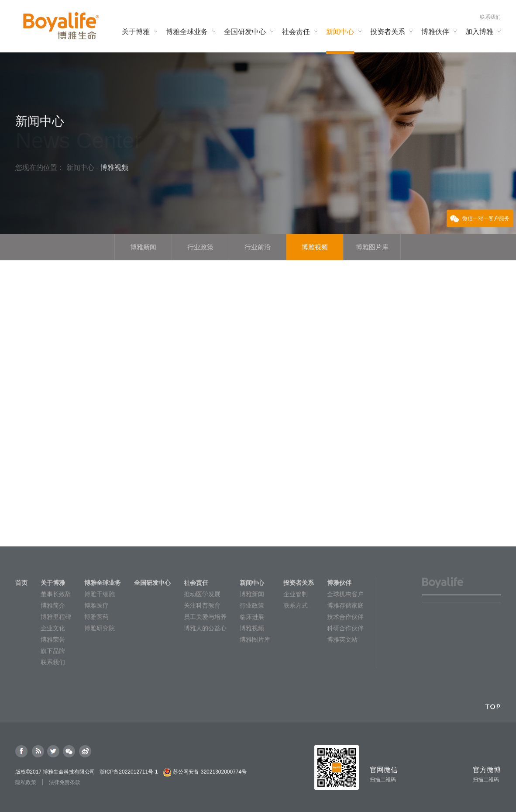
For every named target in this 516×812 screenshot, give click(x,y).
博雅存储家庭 (345, 605)
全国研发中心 (152, 583)
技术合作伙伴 (345, 617)
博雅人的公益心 (205, 628)
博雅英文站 (342, 639)
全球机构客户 (345, 594)
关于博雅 (53, 583)
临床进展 (252, 617)
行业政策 (252, 605)
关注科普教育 (202, 605)
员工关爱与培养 (205, 617)
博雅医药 (96, 617)
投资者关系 (299, 583)
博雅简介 (53, 605)
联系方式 (296, 605)
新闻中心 (81, 168)
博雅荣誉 (53, 639)
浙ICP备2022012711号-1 (129, 772)
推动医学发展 (202, 594)
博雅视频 (252, 628)
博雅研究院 (100, 628)
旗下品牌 (53, 651)
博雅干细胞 (100, 594)
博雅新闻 (252, 594)
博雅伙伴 (339, 583)
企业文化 (53, 628)
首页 (21, 583)
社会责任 (196, 583)
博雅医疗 (96, 605)
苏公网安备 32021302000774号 (210, 772)
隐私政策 (26, 782)
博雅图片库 (255, 639)
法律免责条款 (65, 782)
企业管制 (296, 594)
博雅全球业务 (103, 583)
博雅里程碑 (56, 617)
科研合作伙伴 (345, 628)
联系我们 (490, 17)
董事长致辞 (56, 594)
